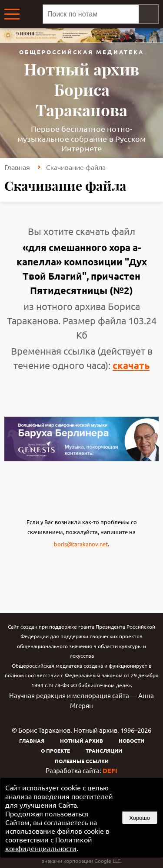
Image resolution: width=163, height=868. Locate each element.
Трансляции (104, 751)
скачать (131, 365)
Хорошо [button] (140, 818)
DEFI (110, 770)
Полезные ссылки (82, 761)
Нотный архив (81, 741)
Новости (131, 741)
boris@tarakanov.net (81, 544)
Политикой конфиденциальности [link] (49, 844)
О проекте (55, 751)
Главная (17, 167)
